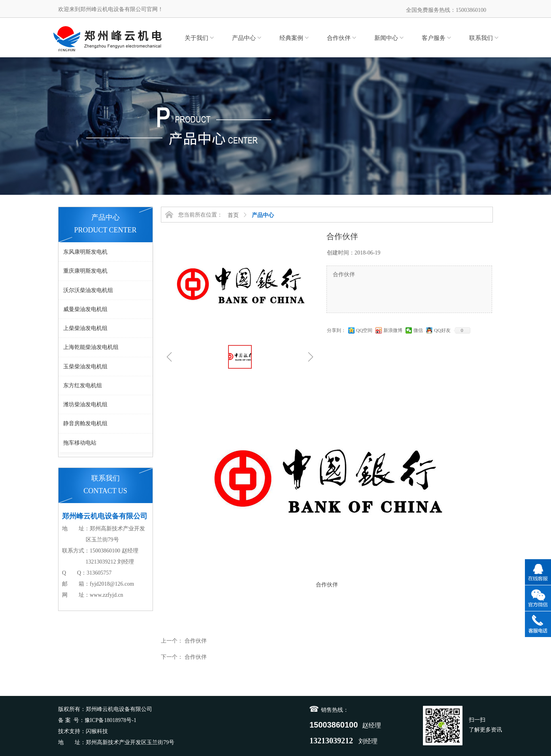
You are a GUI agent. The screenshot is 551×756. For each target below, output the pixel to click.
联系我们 (481, 38)
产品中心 (244, 38)
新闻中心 (386, 38)
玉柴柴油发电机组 (85, 367)
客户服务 (434, 38)
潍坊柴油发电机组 (85, 404)
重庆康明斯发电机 (85, 271)
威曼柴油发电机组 (85, 309)
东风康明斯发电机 (85, 252)
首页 (233, 215)
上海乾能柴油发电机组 (91, 347)
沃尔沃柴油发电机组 (88, 290)
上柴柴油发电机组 (85, 328)
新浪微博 (393, 330)
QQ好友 (442, 330)
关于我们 (196, 38)
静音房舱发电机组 (85, 423)
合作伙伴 (339, 38)
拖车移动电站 (80, 443)
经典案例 (291, 38)
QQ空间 (364, 330)
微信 (418, 330)
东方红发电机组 (83, 386)
